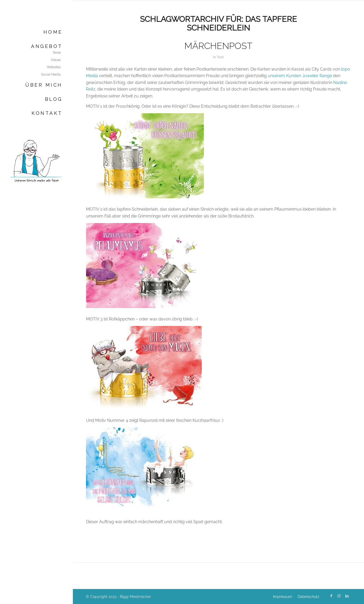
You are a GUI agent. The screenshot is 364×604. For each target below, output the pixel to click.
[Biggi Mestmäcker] (36, 160)
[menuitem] (36, 32)
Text (220, 57)
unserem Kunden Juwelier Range (300, 76)
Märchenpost (218, 46)
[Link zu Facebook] (331, 596)
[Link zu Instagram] (339, 596)
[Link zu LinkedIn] (347, 596)
